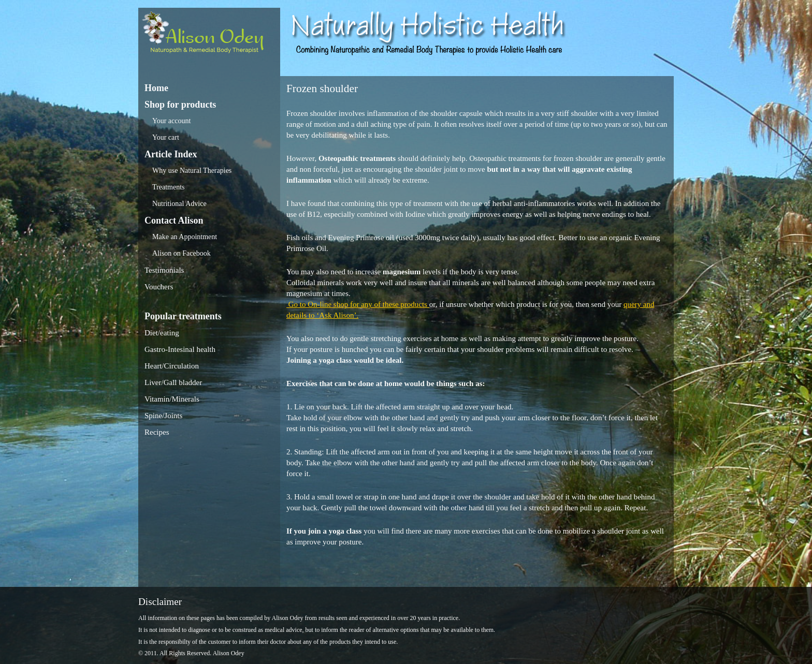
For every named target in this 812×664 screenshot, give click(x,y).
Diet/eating (162, 333)
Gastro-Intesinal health (180, 349)
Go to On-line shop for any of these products (358, 304)
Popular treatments (183, 316)
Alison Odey (209, 35)
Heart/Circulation (172, 366)
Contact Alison (174, 220)
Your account (171, 121)
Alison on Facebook (182, 253)
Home (156, 88)
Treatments (168, 187)
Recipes (157, 432)
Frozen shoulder (322, 88)
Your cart (166, 137)
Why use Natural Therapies (192, 171)
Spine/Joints (163, 416)
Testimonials (164, 270)
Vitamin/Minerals (172, 399)
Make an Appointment (185, 237)
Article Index (171, 154)
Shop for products (180, 105)
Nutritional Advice (179, 204)
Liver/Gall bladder (173, 382)
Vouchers (159, 287)
